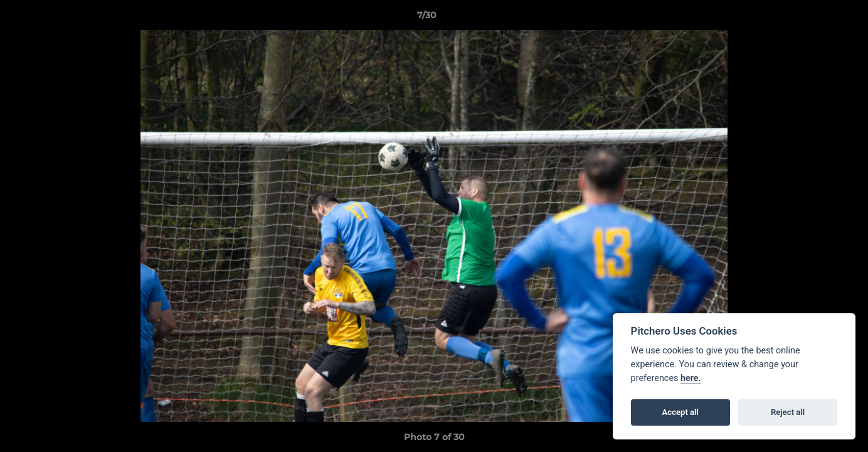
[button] (815, 18)
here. (691, 378)
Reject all (788, 412)
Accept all (680, 412)
